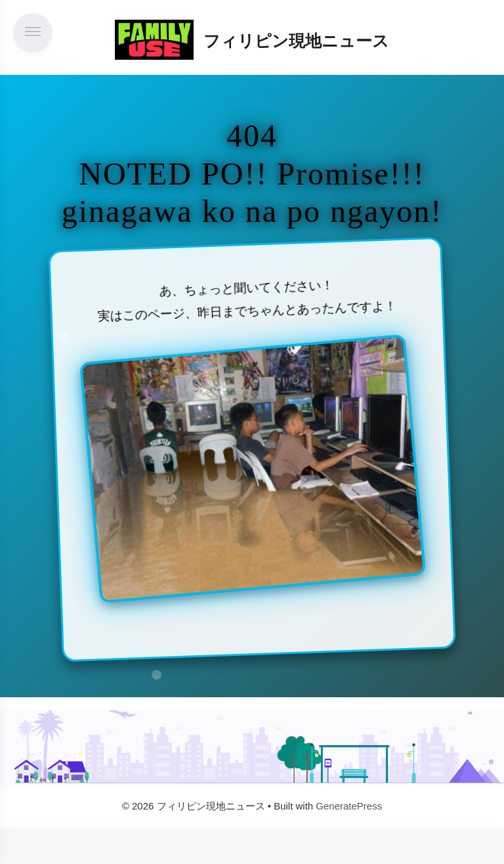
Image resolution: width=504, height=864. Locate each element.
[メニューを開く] (33, 33)
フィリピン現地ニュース (296, 41)
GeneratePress (349, 806)
